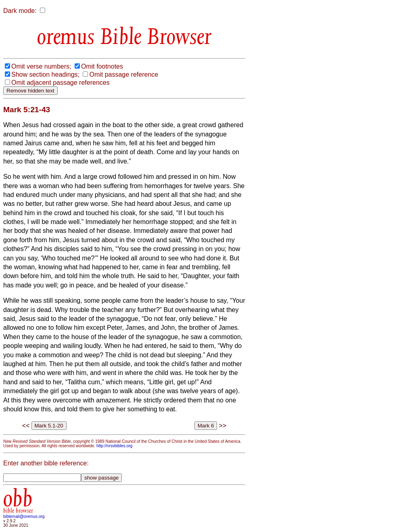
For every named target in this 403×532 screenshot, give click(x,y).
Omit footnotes (102, 66)
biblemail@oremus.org (24, 516)
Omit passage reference (124, 74)
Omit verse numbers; (41, 66)
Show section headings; (45, 74)
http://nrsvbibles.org (114, 446)
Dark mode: (20, 11)
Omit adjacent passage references (61, 83)
